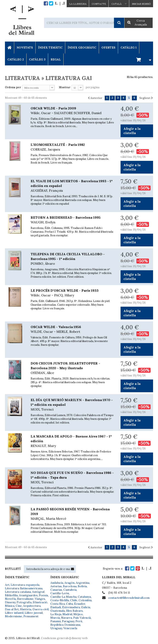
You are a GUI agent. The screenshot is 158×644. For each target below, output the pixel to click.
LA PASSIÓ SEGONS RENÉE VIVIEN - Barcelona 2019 (73, 514)
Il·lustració (40, 602)
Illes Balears (74, 611)
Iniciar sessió (141, 4)
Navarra (67, 618)
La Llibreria (78, 4)
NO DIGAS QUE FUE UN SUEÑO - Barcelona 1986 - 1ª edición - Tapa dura (73, 478)
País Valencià (82, 618)
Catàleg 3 (37, 59)
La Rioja (56, 614)
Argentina (82, 583)
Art (7, 585)
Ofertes (108, 48)
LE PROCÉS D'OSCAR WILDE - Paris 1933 (73, 293)
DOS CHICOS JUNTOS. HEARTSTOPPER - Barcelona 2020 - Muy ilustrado (73, 368)
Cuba (69, 604)
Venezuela (70, 628)
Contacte (99, 4)
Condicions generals (55, 638)
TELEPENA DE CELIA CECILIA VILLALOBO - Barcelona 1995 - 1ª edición (73, 259)
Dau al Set (12, 609)
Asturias (56, 586)
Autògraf (38, 592)
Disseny (10, 602)
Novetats (25, 48)
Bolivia (82, 586)
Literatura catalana (18, 592)
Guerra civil (41, 609)
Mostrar (65, 87)
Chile (74, 600)
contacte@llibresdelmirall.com (129, 598)
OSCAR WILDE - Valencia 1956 (73, 329)
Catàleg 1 (129, 48)
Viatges (40, 599)
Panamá (56, 621)
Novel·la (10, 599)
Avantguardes (28, 595)
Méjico (78, 614)
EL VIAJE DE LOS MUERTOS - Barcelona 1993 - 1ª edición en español (73, 186)
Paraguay (68, 621)
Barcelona (70, 586)
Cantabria (70, 590)
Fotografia (24, 602)
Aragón (69, 583)
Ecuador (80, 604)
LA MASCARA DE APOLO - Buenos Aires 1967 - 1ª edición (73, 441)
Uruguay (56, 628)
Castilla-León (60, 593)
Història (26, 609)
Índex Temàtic (50, 48)
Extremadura (71, 607)
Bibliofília (11, 595)
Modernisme (14, 616)
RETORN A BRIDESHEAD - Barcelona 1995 (73, 220)
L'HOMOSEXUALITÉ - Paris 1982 (73, 147)
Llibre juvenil (34, 613)
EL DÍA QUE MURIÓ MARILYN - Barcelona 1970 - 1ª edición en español (73, 405)
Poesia (43, 595)
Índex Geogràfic (82, 48)
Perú (79, 621)
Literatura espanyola (25, 585)
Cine (19, 606)
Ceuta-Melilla (60, 600)
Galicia (86, 607)
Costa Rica (58, 604)
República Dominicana (65, 625)
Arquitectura (32, 606)
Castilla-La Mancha (63, 597)
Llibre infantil (14, 613)
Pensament (31, 616)
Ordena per (13, 87)
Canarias (56, 590)
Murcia (55, 618)
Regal (56, 59)
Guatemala (58, 611)
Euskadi (56, 607)
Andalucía (57, 583)
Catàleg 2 (16, 59)
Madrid (67, 614)
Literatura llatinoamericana (24, 588)
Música (10, 606)
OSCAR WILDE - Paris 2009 (73, 111)
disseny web (79, 638)
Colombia (85, 600)
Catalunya (84, 597)
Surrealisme (25, 599)
